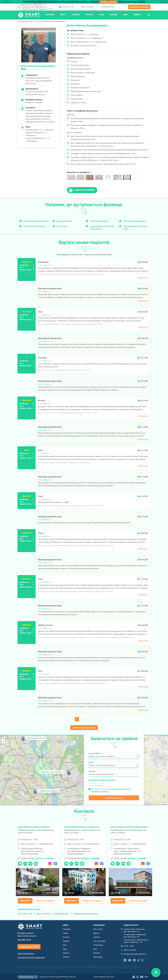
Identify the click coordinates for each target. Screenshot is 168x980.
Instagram (50, 863)
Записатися (25, 901)
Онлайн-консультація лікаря (36, 221)
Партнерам (98, 957)
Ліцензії (97, 937)
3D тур (25, 893)
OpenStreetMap (163, 804)
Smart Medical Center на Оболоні (34, 827)
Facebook (55, 863)
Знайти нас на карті (156, 972)
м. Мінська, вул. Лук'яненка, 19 (32, 5)
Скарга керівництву (26, 953)
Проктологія (62, 226)
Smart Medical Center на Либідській (82, 827)
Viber (25, 863)
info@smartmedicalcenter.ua (86, 914)
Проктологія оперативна (34, 226)
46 (25, 69)
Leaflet (156, 804)
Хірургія (89, 15)
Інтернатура (98, 945)
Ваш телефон (95, 754)
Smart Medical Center (25, 21)
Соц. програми (99, 941)
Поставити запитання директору (31, 957)
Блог (95, 949)
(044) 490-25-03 (108, 7)
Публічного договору (100, 792)
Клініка (92, 771)
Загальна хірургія (64, 221)
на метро (39, 858)
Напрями (50, 15)
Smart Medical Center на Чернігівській (129, 827)
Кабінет (137, 15)
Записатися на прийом (139, 7)
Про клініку (98, 929)
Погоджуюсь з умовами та (112, 790)
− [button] (3, 742)
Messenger (36, 863)
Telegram (30, 863)
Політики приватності (121, 789)
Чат (19, 863)
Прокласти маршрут (45, 901)
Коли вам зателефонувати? (92, 780)
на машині (49, 858)
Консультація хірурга (99, 221)
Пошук (149, 15)
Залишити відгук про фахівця (84, 728)
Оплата (66, 957)
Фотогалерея (52, 893)
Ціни (125, 15)
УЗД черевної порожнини (134, 221)
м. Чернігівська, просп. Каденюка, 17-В (36, 9)
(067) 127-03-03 (87, 7)
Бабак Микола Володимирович (54, 21)
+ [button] (3, 738)
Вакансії (97, 953)
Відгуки (114, 15)
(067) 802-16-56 (24, 940)
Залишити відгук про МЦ (29, 947)
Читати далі (143, 277)
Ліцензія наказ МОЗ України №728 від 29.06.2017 (58, 977)
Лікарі (63, 15)
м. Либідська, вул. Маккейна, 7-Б (33, 7)
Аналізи (76, 15)
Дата (91, 763)
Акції (101, 15)
